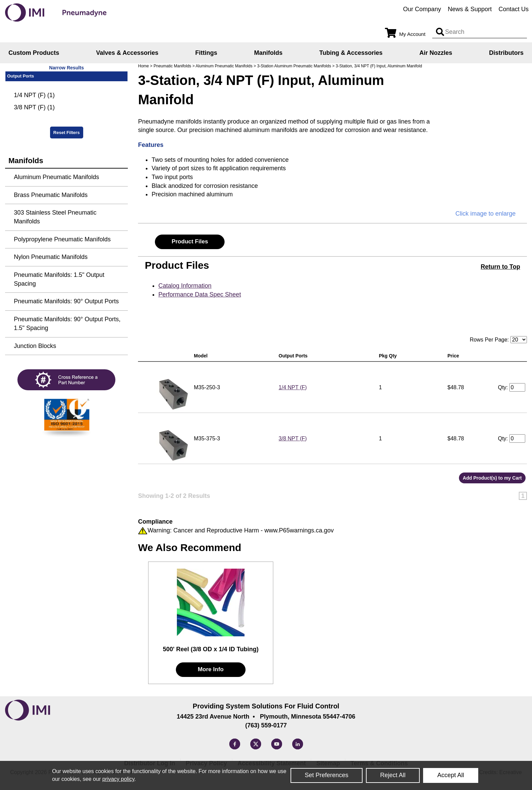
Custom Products (34, 53)
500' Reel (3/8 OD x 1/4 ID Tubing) (211, 649)
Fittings (206, 53)
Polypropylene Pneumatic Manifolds (62, 239)
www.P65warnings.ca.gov (299, 530)
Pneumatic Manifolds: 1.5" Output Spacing (59, 279)
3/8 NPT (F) (293, 438)
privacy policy (118, 779)
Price (455, 356)
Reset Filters (67, 133)
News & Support (470, 9)
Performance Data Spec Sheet (200, 294)
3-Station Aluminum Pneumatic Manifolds (294, 66)
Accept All (451, 775)
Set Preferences (327, 775)
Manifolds (268, 53)
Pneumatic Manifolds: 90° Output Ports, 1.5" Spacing (67, 324)
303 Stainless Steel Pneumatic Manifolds (55, 217)
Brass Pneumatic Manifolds (51, 195)
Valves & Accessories (127, 53)
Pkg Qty (389, 356)
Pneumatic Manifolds (172, 66)
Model (202, 356)
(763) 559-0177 (266, 725)
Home (143, 66)
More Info (211, 669)
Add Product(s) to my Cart (492, 478)
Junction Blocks (35, 346)
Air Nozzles (436, 53)
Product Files (190, 242)
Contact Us (514, 9)
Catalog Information (185, 286)
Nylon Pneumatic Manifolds (51, 257)
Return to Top (500, 267)
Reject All (393, 775)
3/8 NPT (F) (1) (34, 107)
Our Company (422, 9)
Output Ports (294, 356)
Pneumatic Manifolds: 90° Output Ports (66, 301)
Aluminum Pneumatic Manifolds (224, 66)
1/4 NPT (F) (293, 387)
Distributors (506, 53)
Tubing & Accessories (351, 53)
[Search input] (440, 32)
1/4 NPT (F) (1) (34, 95)
